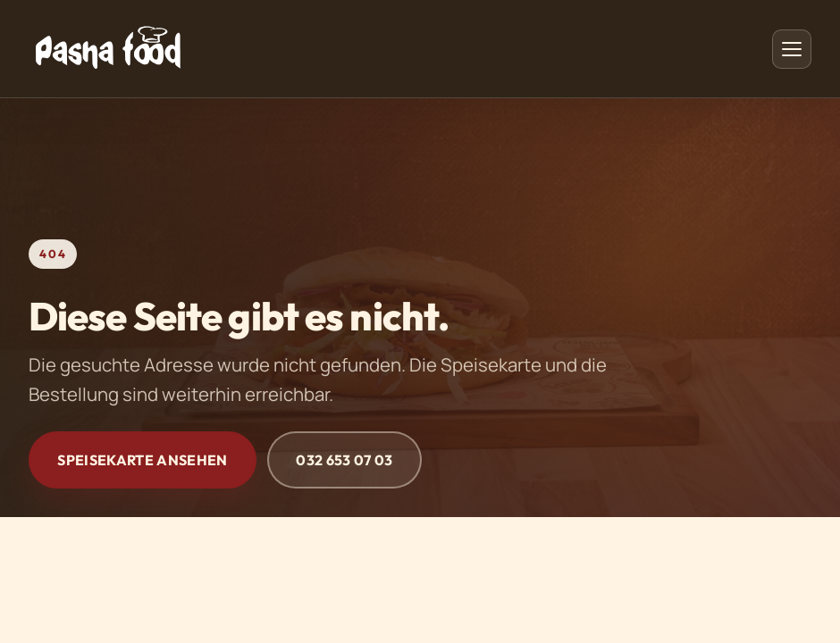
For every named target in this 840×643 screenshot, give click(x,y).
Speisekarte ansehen (142, 460)
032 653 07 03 (344, 460)
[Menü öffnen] (792, 49)
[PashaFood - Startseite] (108, 49)
